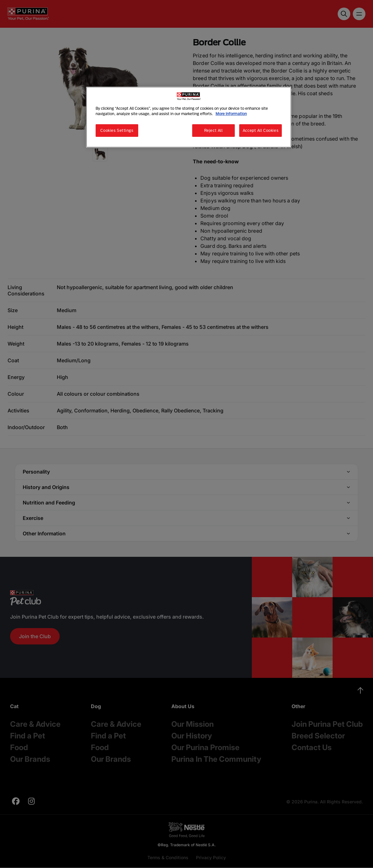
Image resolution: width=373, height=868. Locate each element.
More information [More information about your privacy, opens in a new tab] (231, 114)
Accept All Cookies (261, 130)
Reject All (213, 130)
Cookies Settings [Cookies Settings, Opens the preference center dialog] (117, 130)
